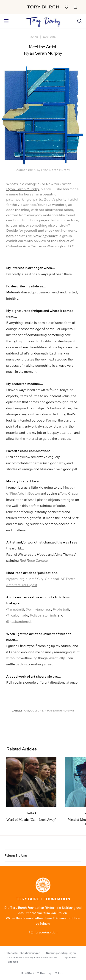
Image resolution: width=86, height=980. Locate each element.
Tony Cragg (69, 494)
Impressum (70, 957)
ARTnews (68, 579)
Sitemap (13, 962)
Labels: (18, 711)
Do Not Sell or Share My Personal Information (32, 958)
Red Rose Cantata (34, 561)
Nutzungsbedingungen (61, 953)
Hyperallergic (17, 579)
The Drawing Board (42, 236)
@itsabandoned (18, 622)
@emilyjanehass (38, 610)
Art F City (36, 579)
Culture (49, 37)
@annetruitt (15, 610)
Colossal (52, 579)
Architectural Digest (22, 585)
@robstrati (61, 610)
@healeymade (17, 616)
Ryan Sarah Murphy (22, 189)
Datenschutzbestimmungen (22, 953)
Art (26, 711)
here (10, 236)
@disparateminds (43, 616)
